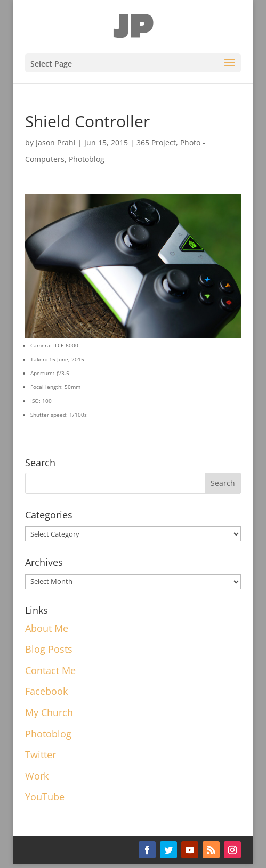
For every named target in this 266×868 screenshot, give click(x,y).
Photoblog (87, 159)
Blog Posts (49, 649)
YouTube (45, 797)
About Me (47, 628)
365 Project (156, 143)
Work (37, 776)
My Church (49, 712)
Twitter (41, 755)
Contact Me (50, 670)
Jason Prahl (56, 143)
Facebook (46, 691)
